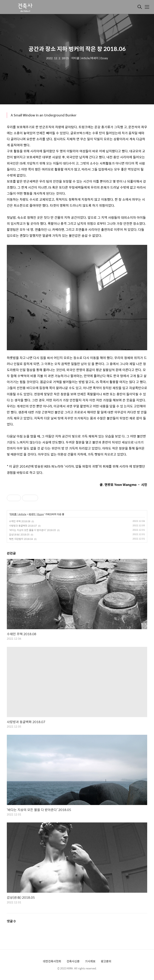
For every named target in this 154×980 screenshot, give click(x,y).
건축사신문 (73, 961)
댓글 (11, 921)
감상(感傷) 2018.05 (19, 534)
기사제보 (90, 961)
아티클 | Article (18, 514)
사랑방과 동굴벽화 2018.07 (23, 526)
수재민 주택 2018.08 (20, 521)
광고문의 (106, 961)
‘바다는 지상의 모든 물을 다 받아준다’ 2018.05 (32, 530)
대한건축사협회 (52, 961)
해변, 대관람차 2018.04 (21, 539)
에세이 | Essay (36, 514)
